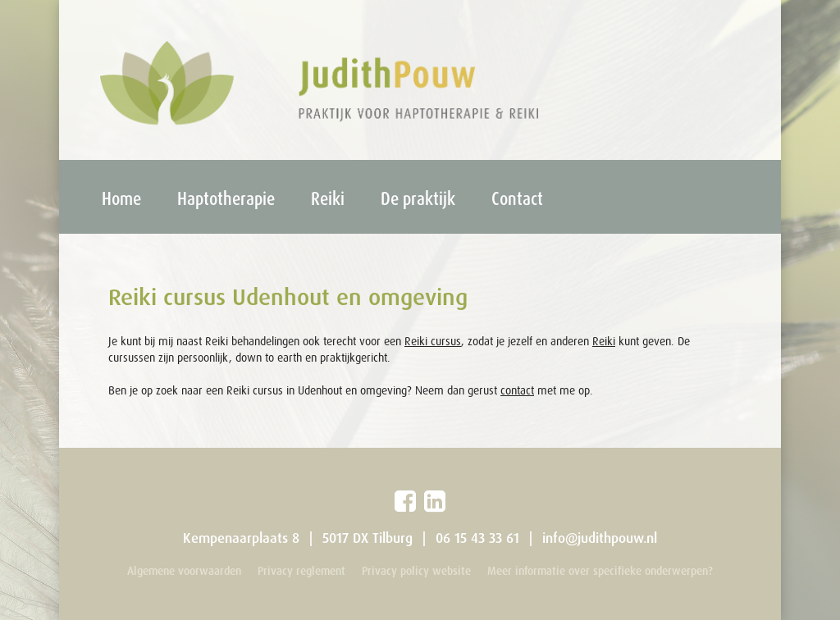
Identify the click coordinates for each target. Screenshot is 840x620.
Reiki (328, 198)
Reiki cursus (433, 341)
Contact (517, 198)
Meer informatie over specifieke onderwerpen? (600, 570)
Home (121, 198)
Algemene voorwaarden (184, 570)
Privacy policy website (416, 570)
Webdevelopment (719, 591)
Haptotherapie (226, 198)
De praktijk (418, 198)
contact (517, 390)
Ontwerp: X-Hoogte (715, 591)
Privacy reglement (301, 570)
